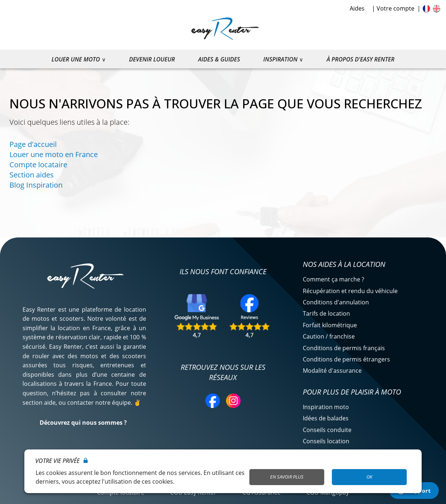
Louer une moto (76, 59)
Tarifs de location (326, 313)
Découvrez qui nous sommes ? (83, 423)
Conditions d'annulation (336, 302)
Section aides (32, 175)
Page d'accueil (33, 144)
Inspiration (280, 59)
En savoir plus (287, 477)
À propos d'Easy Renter (360, 59)
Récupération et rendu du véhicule (350, 291)
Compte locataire (38, 165)
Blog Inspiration (36, 185)
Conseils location (326, 441)
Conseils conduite (327, 430)
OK (369, 477)
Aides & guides (219, 59)
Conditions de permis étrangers (346, 359)
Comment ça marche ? (334, 279)
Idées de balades (326, 418)
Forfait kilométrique (330, 325)
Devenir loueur (152, 59)
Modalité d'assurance (332, 371)
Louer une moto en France (54, 154)
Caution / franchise (329, 336)
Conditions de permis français (344, 348)
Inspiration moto (326, 407)
